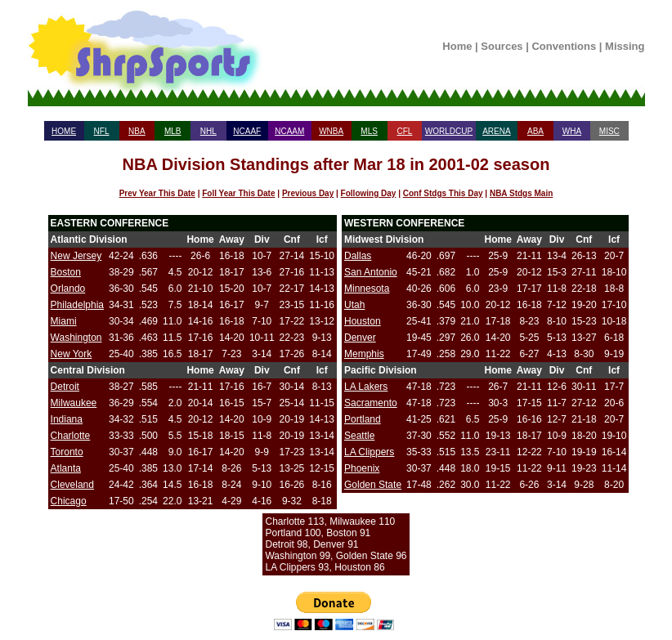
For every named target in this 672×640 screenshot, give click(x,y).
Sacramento (371, 403)
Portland (363, 419)
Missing (625, 46)
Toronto (67, 452)
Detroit (65, 387)
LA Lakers (366, 387)
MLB (173, 131)
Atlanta (66, 468)
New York (72, 354)
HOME (64, 131)
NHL (208, 131)
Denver (360, 338)
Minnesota (367, 289)
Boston (66, 272)
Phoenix (362, 468)
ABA (535, 131)
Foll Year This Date (238, 193)
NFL (102, 131)
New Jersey (76, 256)
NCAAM (289, 131)
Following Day (369, 193)
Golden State (373, 485)
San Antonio (371, 272)
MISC (609, 131)
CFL (404, 131)
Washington (76, 338)
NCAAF (247, 131)
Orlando (68, 289)
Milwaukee (74, 403)
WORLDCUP (449, 131)
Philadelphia (77, 305)
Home (457, 46)
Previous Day (308, 193)
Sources (502, 46)
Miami (64, 321)
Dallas (358, 256)
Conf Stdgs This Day (443, 193)
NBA (137, 131)
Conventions (564, 46)
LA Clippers (369, 452)
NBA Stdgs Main (521, 193)
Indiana (67, 419)
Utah (354, 305)
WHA (572, 131)
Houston (363, 321)
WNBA (331, 131)
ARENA (496, 131)
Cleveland (72, 485)
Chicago (69, 501)
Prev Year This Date (157, 193)
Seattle (359, 436)
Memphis (364, 354)
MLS (369, 131)
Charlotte (71, 436)
